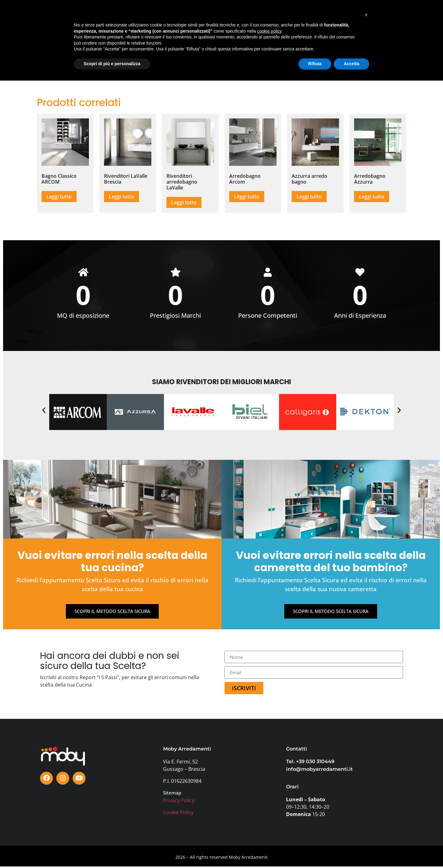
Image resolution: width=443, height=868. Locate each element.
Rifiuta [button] (315, 851)
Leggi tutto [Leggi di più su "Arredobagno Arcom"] (247, 197)
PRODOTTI (84, 18)
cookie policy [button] (269, 818)
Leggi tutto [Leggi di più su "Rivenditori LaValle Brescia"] (122, 197)
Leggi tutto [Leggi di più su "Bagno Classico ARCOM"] (59, 197)
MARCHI (147, 18)
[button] (44, 411)
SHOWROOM (116, 18)
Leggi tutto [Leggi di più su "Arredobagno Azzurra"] (372, 197)
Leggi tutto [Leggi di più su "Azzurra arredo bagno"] (309, 197)
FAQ (327, 18)
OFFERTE (173, 18)
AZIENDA (305, 18)
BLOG (240, 18)
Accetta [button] (351, 851)
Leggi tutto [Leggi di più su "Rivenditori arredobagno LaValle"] (184, 202)
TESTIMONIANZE (208, 18)
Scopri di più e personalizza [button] (112, 851)
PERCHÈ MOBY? (271, 18)
